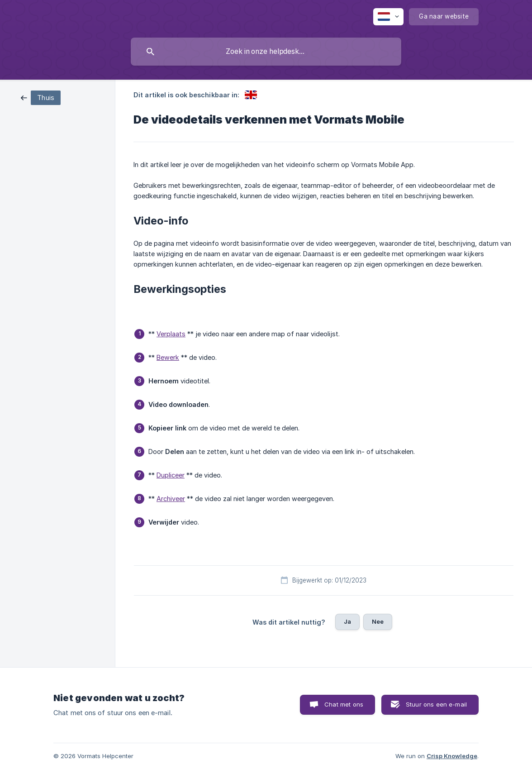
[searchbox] (266, 52)
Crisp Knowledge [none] (452, 756)
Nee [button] (378, 621)
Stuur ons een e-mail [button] (436, 704)
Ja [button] (347, 621)
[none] (388, 17)
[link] (41, 97)
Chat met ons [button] (344, 704)
